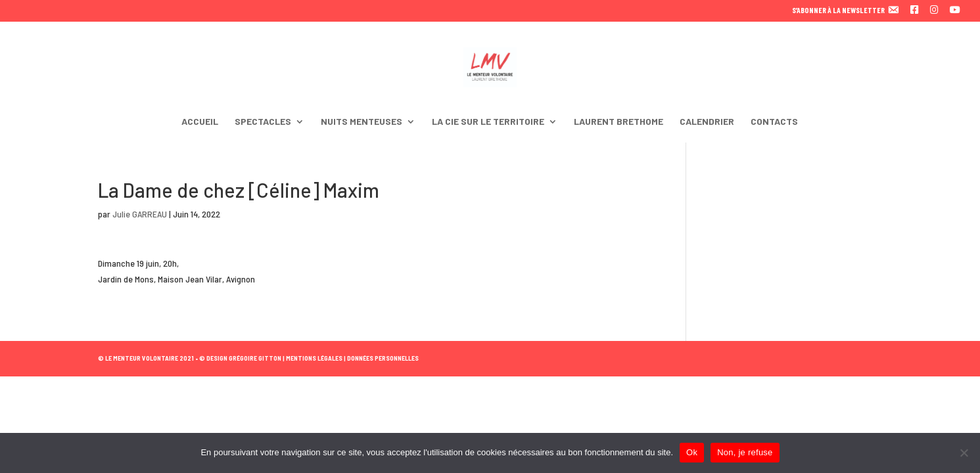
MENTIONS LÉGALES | (315, 358)
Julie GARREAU (140, 214)
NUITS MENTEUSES (362, 122)
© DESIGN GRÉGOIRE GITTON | (242, 358)
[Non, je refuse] (964, 453)
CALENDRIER (707, 122)
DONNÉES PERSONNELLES (382, 358)
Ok (692, 452)
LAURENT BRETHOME (618, 122)
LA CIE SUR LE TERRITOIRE (488, 122)
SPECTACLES (263, 122)
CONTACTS (774, 122)
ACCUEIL (200, 122)
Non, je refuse (745, 452)
